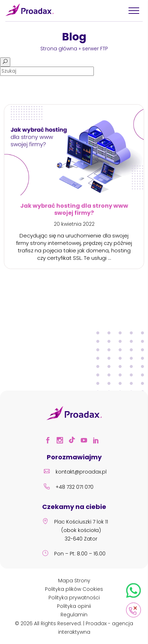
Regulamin (74, 615)
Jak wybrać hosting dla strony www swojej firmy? (74, 209)
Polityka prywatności (74, 598)
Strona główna (59, 49)
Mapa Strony (74, 581)
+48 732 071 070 (67, 488)
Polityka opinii (74, 606)
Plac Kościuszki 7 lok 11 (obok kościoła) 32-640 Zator (74, 531)
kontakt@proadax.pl (74, 472)
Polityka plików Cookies (74, 589)
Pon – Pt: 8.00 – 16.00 (73, 554)
